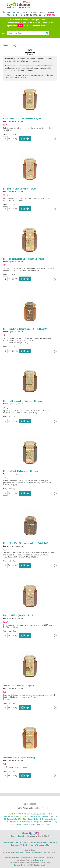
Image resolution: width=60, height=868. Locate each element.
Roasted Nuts (39, 26)
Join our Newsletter (19, 836)
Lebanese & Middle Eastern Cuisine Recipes (26, 852)
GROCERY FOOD (14, 13)
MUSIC (43, 13)
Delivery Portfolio (40, 842)
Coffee (44, 20)
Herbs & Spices (49, 23)
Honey (26, 824)
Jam (20, 26)
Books (30, 819)
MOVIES (34, 13)
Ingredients (12, 26)
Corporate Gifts (34, 845)
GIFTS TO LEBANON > (12, 822)
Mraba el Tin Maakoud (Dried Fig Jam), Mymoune (24, 259)
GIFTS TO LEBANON (33, 15)
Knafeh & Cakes (34, 824)
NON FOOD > (23, 819)
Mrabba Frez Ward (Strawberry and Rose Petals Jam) (26, 543)
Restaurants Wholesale (19, 845)
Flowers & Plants (26, 822)
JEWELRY (52, 13)
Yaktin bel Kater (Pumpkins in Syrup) (19, 758)
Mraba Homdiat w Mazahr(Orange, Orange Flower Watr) (27, 329)
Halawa (37, 23)
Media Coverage (16, 842)
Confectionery (13, 23)
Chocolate (48, 822)
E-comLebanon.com (36, 860)
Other (53, 819)
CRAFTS (10, 15)
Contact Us (45, 845)
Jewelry (47, 819)
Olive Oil (27, 26)
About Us (6, 842)
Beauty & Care (38, 822)
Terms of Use (19, 865)
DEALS (19, 15)
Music (42, 819)
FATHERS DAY (49, 15)
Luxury (43, 824)
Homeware (19, 824)
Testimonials (52, 842)
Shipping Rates (27, 842)
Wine (48, 824)
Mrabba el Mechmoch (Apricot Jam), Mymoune (23, 401)
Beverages (34, 20)
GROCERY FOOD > (14, 814)
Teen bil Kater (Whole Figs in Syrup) (18, 685)
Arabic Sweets (13, 20)
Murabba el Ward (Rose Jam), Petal (18, 615)
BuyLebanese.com (11, 857)
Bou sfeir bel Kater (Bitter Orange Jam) (20, 189)
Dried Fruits (26, 23)
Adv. (4, 33)
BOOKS (26, 13)
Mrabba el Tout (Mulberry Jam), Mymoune (21, 471)
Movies (36, 819)
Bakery (25, 20)
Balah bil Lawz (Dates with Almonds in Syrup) (22, 119)
